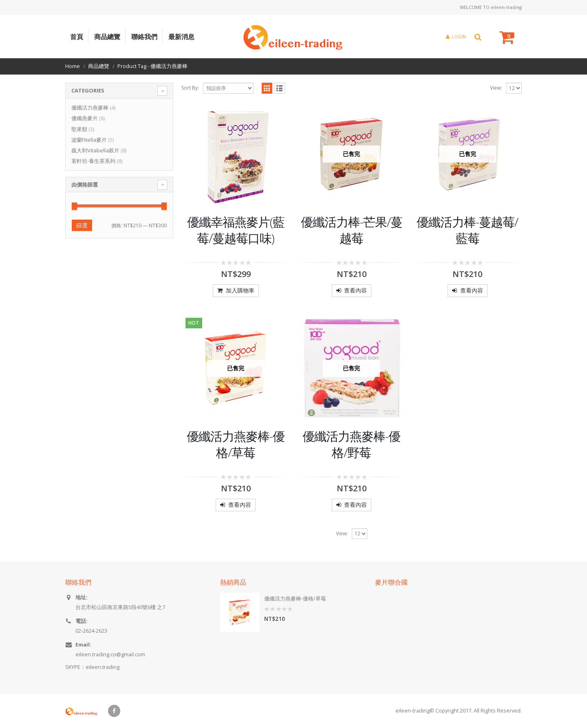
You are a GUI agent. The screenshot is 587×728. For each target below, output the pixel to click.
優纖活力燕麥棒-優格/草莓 (295, 599)
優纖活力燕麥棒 (90, 108)
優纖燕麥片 (85, 118)
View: (496, 88)
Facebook (114, 711)
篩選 (82, 225)
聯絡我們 (144, 37)
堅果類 (79, 129)
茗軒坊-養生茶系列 (93, 161)
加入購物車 (240, 290)
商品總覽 (107, 37)
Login (456, 36)
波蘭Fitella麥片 (89, 140)
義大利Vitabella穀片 (95, 150)
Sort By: (190, 88)
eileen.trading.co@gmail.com (110, 654)
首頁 (77, 37)
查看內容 (355, 290)
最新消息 (181, 37)
